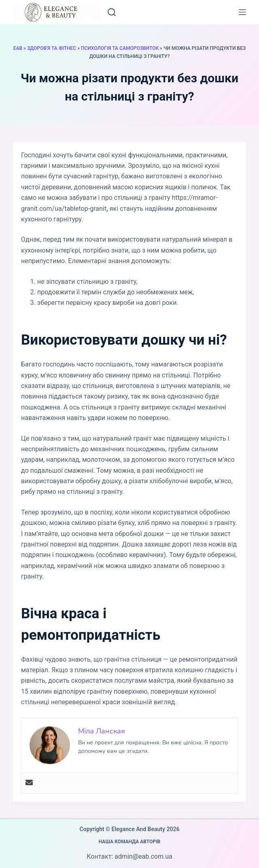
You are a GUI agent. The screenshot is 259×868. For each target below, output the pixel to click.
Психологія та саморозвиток (120, 48)
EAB (18, 48)
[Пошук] (112, 12)
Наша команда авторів (130, 842)
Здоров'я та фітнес (52, 48)
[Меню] (242, 12)
